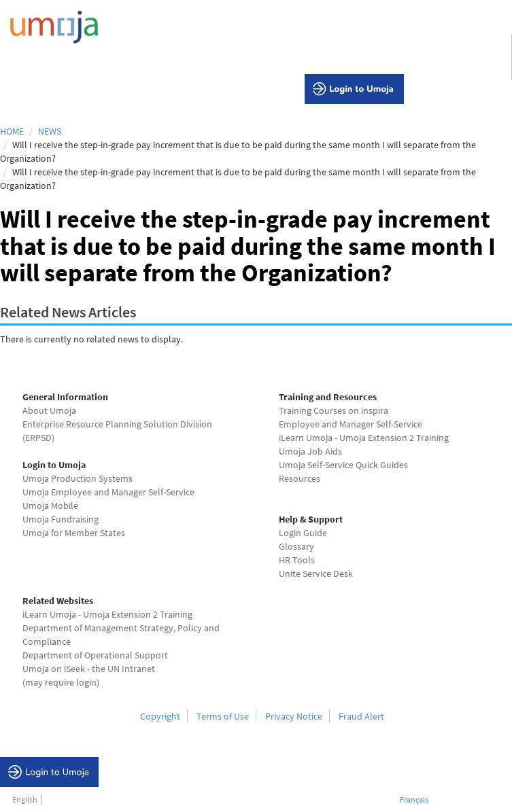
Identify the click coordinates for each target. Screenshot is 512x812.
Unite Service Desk (316, 573)
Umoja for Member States (74, 533)
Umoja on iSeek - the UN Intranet (89, 669)
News (50, 131)
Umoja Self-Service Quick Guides (343, 465)
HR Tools (297, 560)
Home (12, 131)
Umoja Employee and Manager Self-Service (108, 492)
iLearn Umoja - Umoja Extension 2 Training (364, 438)
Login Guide (303, 533)
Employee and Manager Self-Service (351, 424)
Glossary (296, 546)
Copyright (160, 716)
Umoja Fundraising (61, 519)
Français (414, 799)
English (25, 799)
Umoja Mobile (50, 506)
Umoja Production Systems (78, 478)
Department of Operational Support (95, 655)
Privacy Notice (294, 716)
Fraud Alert (361, 716)
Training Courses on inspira (334, 410)
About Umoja (49, 410)
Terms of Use (223, 716)
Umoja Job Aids (310, 451)
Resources (300, 478)
